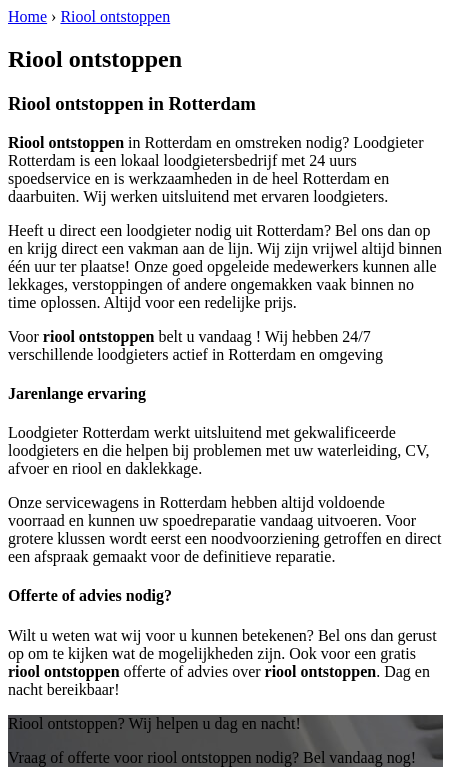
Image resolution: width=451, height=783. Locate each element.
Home (27, 16)
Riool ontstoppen (115, 16)
